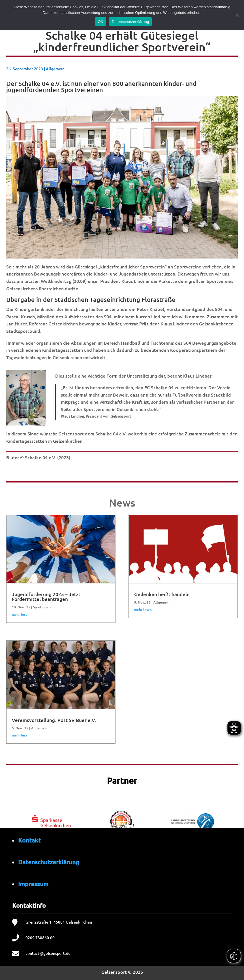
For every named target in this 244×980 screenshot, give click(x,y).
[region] (122, 820)
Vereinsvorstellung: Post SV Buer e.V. (54, 720)
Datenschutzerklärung (49, 862)
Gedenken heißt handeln (162, 594)
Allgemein (55, 69)
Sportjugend (43, 607)
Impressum (33, 884)
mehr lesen (21, 614)
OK (101, 22)
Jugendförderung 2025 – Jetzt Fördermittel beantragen (46, 597)
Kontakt (29, 840)
